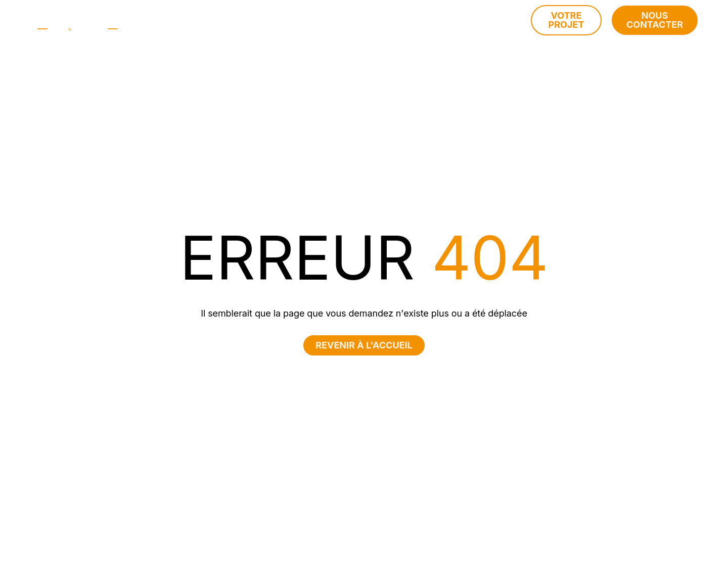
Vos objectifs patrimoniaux (431, 20)
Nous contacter (655, 20)
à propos (250, 20)
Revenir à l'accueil (364, 345)
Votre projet (566, 20)
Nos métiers (316, 20)
